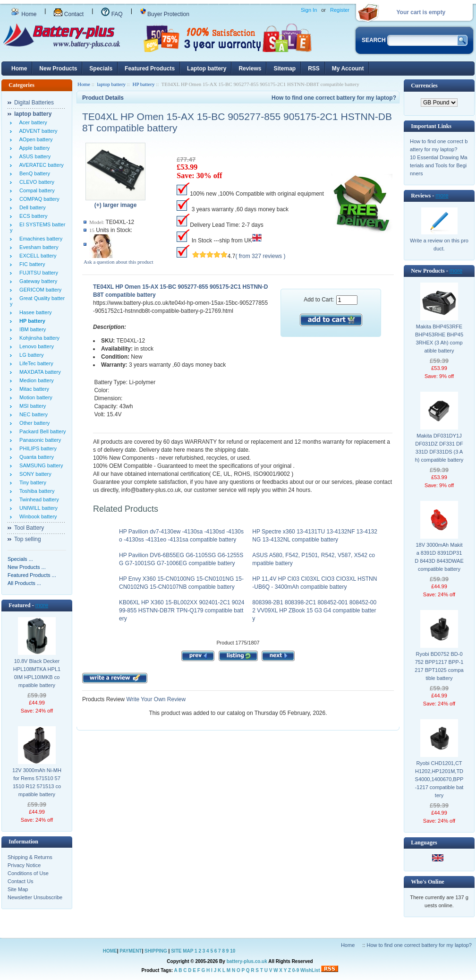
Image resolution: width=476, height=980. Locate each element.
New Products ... (27, 567)
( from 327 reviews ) (260, 256)
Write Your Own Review (155, 699)
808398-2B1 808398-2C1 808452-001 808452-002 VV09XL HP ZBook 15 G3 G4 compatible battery (314, 610)
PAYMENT (131, 951)
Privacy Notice (24, 865)
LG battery (30, 355)
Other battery (33, 423)
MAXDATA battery (39, 372)
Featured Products (150, 69)
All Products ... (24, 583)
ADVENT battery (37, 131)
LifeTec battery (35, 363)
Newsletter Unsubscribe (35, 897)
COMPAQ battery (38, 199)
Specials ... (20, 559)
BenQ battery (33, 173)
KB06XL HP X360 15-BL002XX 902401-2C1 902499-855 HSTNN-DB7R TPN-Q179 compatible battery (182, 610)
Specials (101, 69)
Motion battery (34, 397)
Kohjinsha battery (38, 338)
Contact (69, 14)
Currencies (424, 86)
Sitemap (285, 69)
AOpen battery (34, 139)
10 (233, 951)
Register (340, 10)
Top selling (28, 539)
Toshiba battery (36, 491)
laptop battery (111, 84)
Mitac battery (33, 389)
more (42, 605)
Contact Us (20, 881)
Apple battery (33, 148)
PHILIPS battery (37, 448)
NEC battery (32, 414)
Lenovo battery (35, 346)
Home (24, 14)
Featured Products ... (32, 575)
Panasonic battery (39, 440)
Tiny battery (31, 482)
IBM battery (31, 329)
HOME (110, 951)
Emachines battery (39, 239)
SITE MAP (182, 951)
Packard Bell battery (41, 431)
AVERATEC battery (40, 165)
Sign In (309, 10)
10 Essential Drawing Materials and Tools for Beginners (439, 165)
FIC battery (31, 264)
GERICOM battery (39, 290)
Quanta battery (35, 457)
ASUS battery (34, 156)
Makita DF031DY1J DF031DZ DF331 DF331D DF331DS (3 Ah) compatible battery (439, 448)
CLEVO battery (35, 182)
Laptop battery (207, 69)
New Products (58, 69)
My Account (348, 69)
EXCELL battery (37, 256)
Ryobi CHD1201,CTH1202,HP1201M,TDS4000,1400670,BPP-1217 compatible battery (439, 779)
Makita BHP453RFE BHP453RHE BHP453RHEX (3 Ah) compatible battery (439, 339)
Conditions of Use (28, 873)
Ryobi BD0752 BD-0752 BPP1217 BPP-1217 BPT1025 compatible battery (439, 666)
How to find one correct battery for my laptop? (334, 98)
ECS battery (32, 216)
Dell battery (31, 207)
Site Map (18, 889)
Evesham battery (38, 247)
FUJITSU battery (37, 273)
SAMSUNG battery (40, 465)
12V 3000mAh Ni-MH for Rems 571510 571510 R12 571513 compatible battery (37, 782)
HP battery (143, 84)
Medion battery (35, 380)
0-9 (296, 970)
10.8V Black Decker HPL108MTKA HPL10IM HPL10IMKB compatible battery (37, 673)
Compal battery (36, 190)
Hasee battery (34, 312)
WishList (310, 970)
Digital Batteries (34, 103)
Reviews (250, 69)
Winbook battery (37, 516)
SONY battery (34, 474)
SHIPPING (156, 951)
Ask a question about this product (119, 262)
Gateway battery (37, 281)
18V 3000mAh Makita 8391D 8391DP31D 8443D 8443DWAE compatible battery (439, 557)
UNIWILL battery (37, 508)
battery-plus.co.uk (247, 961)
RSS (314, 69)
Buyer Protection (165, 14)
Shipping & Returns (30, 857)
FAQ (112, 14)
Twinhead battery (38, 499)
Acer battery (32, 122)
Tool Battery (29, 528)
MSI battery (31, 406)
